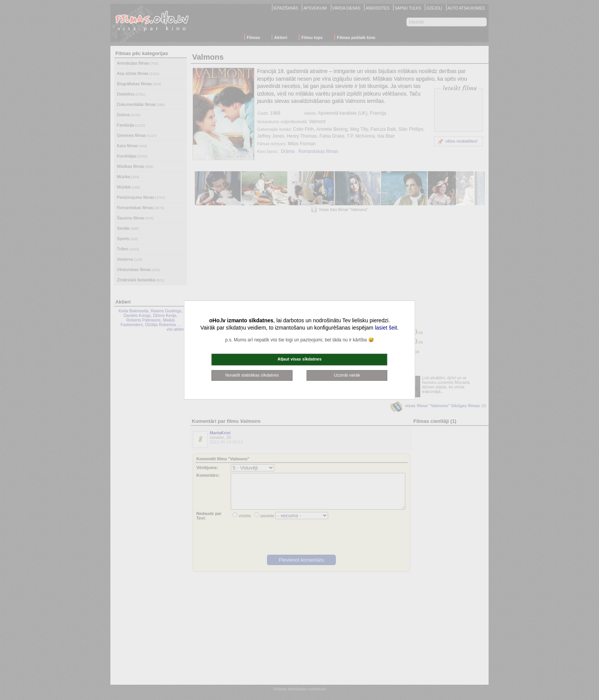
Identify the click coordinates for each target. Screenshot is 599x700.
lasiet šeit (386, 328)
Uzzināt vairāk (347, 375)
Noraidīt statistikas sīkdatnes (252, 375)
